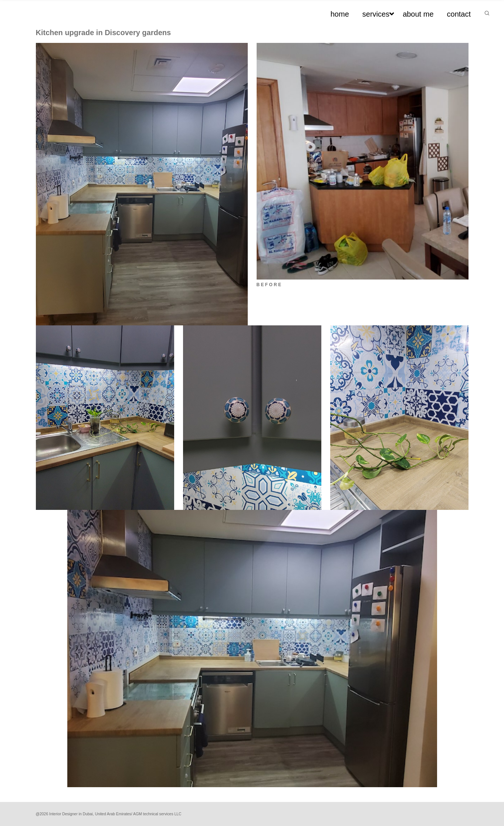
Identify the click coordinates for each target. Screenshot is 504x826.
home (340, 14)
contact (459, 14)
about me (418, 14)
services (376, 14)
